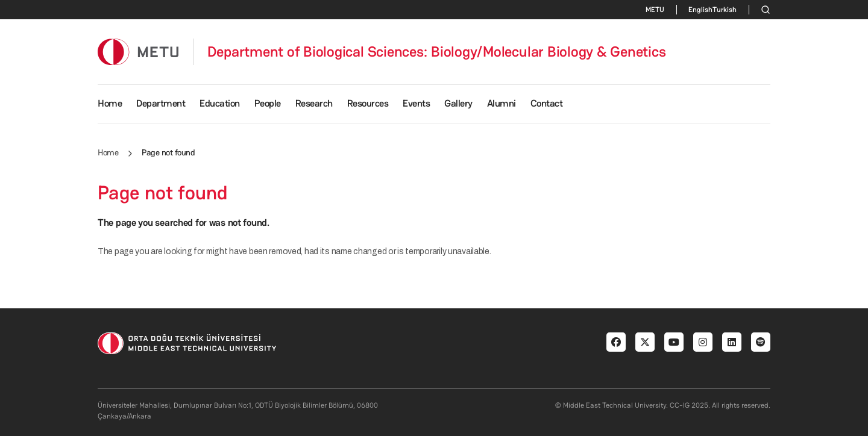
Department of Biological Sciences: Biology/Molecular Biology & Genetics (437, 52)
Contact (547, 103)
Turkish (725, 10)
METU (655, 10)
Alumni (502, 103)
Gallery (458, 103)
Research (314, 103)
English (700, 10)
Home (110, 103)
